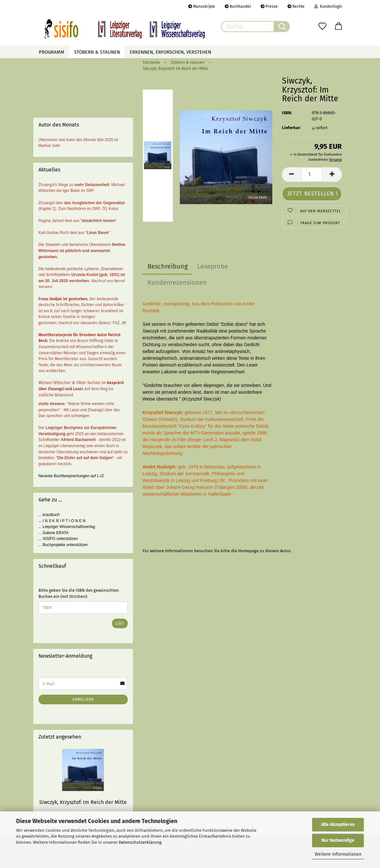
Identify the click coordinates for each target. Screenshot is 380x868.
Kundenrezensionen (177, 282)
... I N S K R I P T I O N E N (62, 521)
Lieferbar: (291, 128)
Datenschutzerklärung (140, 842)
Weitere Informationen (338, 854)
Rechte (296, 6)
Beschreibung (168, 266)
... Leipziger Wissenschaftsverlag (67, 527)
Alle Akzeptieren (338, 824)
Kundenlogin (328, 6)
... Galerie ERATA (54, 533)
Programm (52, 52)
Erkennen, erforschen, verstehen (170, 52)
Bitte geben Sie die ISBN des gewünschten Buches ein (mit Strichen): (79, 593)
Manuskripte (202, 6)
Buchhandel (238, 6)
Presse (269, 6)
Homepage (248, 551)
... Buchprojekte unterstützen (63, 545)
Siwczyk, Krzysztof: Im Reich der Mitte (83, 802)
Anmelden (83, 699)
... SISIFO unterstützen (58, 539)
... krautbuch (49, 515)
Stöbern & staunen (97, 52)
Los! (120, 623)
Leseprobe (213, 266)
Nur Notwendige (338, 840)
